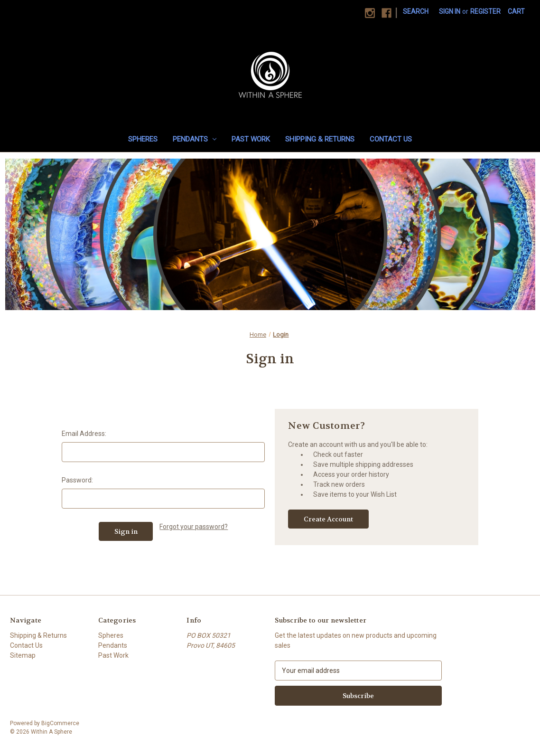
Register (485, 11)
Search (416, 11)
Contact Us (391, 139)
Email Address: (84, 434)
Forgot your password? (194, 527)
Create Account (328, 519)
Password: (77, 480)
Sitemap (23, 655)
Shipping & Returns (320, 139)
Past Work (251, 139)
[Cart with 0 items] (516, 12)
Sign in (450, 11)
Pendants (195, 139)
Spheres (143, 139)
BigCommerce (60, 723)
